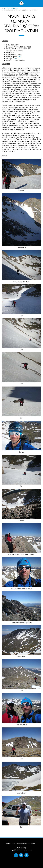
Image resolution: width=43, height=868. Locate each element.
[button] (2, 3)
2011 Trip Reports (13, 8)
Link (19, 57)
